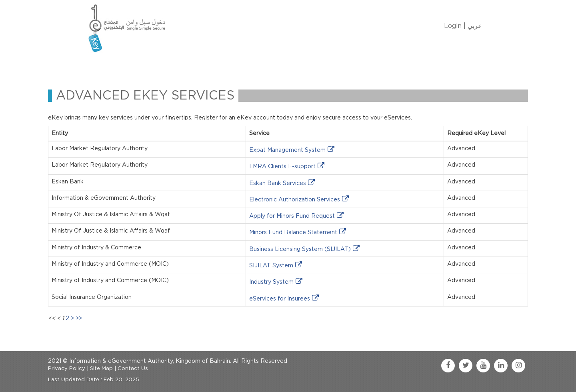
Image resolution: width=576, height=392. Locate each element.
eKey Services (239, 65)
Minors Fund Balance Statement (293, 233)
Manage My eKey (180, 65)
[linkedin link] (501, 366)
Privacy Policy (67, 369)
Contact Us (289, 65)
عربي (475, 26)
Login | (455, 26)
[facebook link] (448, 366)
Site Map (101, 369)
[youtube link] (483, 366)
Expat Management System (287, 150)
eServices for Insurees (280, 299)
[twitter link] (466, 366)
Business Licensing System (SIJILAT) (300, 249)
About (133, 65)
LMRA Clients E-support (282, 167)
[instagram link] (518, 366)
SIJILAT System (271, 266)
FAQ (324, 65)
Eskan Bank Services (278, 183)
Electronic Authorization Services (295, 200)
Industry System (271, 282)
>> (79, 318)
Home (103, 65)
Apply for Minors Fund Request (292, 216)
